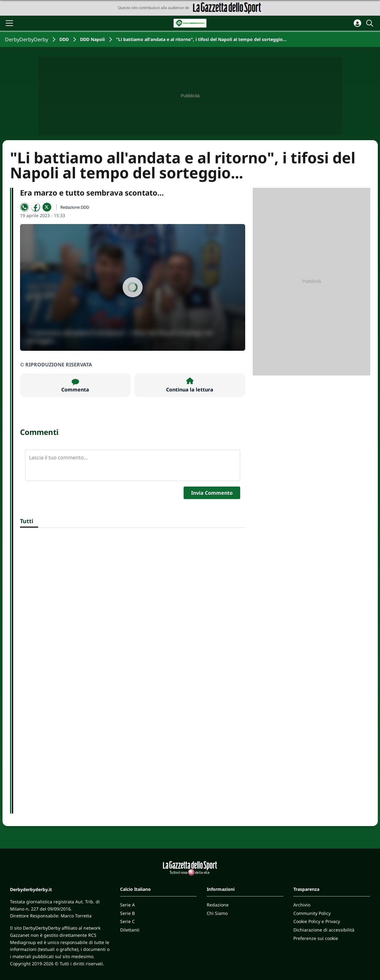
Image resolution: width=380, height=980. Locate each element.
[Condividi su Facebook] (36, 207)
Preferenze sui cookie (316, 938)
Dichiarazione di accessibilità (324, 930)
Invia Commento (212, 493)
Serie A (127, 905)
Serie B (127, 913)
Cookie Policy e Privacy (317, 921)
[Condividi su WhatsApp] (24, 207)
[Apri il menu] (9, 23)
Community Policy (312, 913)
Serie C (127, 921)
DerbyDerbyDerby (27, 39)
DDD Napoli (92, 39)
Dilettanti (130, 930)
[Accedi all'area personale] (357, 23)
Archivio (302, 905)
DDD (64, 39)
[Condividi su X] (47, 207)
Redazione (218, 905)
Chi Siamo (217, 913)
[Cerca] (371, 23)
